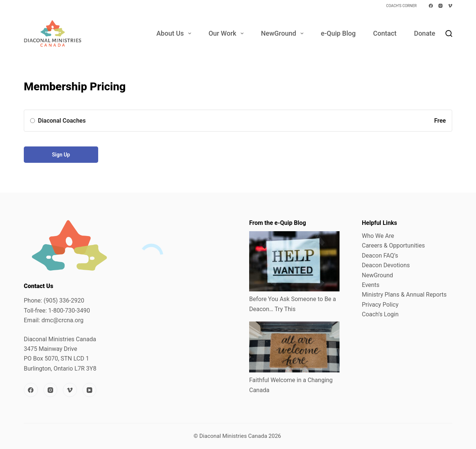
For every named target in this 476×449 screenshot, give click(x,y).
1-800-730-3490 (69, 311)
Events (371, 285)
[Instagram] (440, 6)
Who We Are (378, 236)
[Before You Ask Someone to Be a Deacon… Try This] (294, 261)
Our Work (228, 33)
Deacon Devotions (386, 265)
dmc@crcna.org (62, 320)
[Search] (449, 33)
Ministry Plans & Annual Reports (404, 295)
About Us (175, 33)
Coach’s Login (380, 314)
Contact (385, 33)
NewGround (284, 33)
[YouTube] (90, 390)
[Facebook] (431, 6)
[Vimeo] (450, 6)
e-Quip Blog (338, 33)
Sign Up (61, 155)
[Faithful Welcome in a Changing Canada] (294, 347)
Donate (424, 33)
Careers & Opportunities (393, 246)
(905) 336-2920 (64, 301)
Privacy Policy (380, 305)
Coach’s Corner (401, 6)
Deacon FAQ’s (380, 256)
